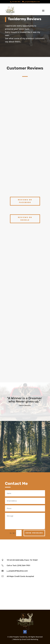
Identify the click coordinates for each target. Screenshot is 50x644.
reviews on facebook (25, 201)
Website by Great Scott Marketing (26, 639)
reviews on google (25, 219)
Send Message (34, 533)
